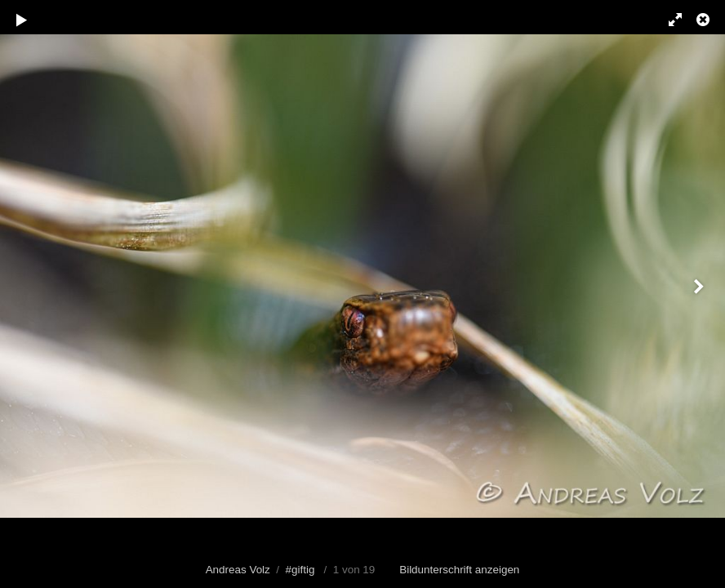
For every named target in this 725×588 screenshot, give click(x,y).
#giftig (300, 570)
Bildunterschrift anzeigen (459, 570)
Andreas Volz (238, 570)
